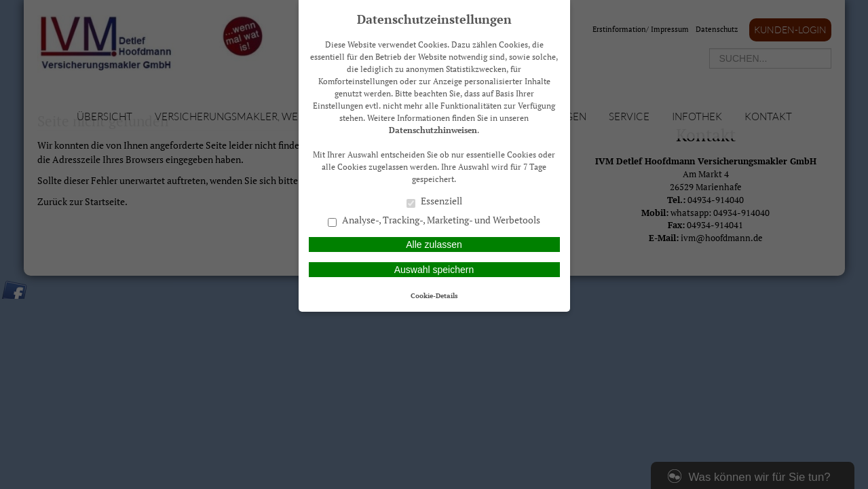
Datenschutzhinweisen (433, 130)
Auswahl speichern (434, 270)
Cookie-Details (434, 295)
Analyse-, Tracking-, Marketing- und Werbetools (434, 221)
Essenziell (434, 202)
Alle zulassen (434, 244)
